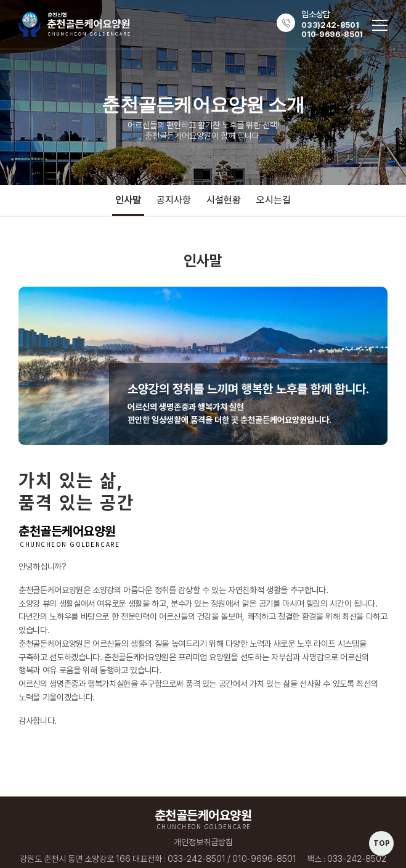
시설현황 (224, 200)
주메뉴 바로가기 (0, 0)
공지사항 (174, 200)
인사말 (128, 200)
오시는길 (274, 200)
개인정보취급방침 (203, 842)
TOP (382, 843)
